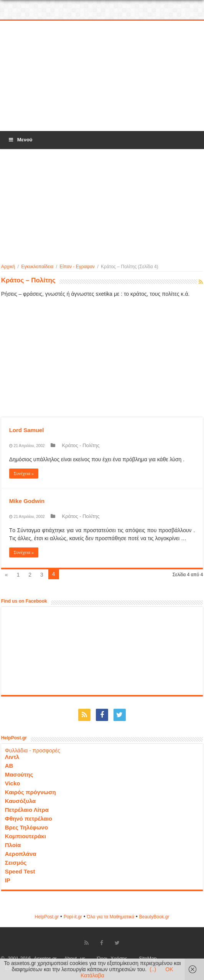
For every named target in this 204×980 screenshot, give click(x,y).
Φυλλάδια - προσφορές (33, 751)
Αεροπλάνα (21, 854)
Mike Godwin (27, 501)
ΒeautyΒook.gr (154, 917)
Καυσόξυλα (21, 801)
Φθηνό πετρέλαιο (29, 819)
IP (8, 880)
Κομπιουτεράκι (25, 836)
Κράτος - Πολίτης (81, 445)
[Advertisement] (102, 76)
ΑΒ (9, 766)
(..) (153, 969)
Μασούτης (19, 774)
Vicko (13, 783)
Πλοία (13, 845)
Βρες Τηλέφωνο (26, 827)
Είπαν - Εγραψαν (77, 267)
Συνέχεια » (24, 474)
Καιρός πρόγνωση (30, 792)
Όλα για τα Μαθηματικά (111, 917)
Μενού (20, 140)
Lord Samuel (27, 430)
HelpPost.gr (47, 917)
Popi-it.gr (73, 917)
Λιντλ (12, 757)
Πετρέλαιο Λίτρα (27, 810)
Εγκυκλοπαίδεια (37, 267)
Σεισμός (16, 863)
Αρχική (8, 267)
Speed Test (20, 871)
